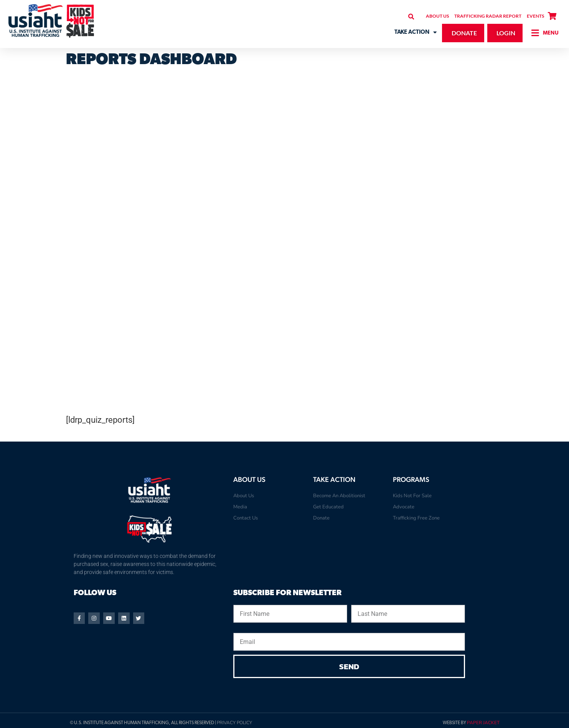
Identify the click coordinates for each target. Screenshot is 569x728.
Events (535, 16)
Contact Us (246, 518)
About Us (437, 16)
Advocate (404, 507)
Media (240, 507)
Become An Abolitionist (339, 496)
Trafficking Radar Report (488, 16)
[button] (411, 17)
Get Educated (328, 507)
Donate (321, 518)
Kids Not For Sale (412, 496)
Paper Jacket (483, 724)
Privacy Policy (234, 724)
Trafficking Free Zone (416, 518)
